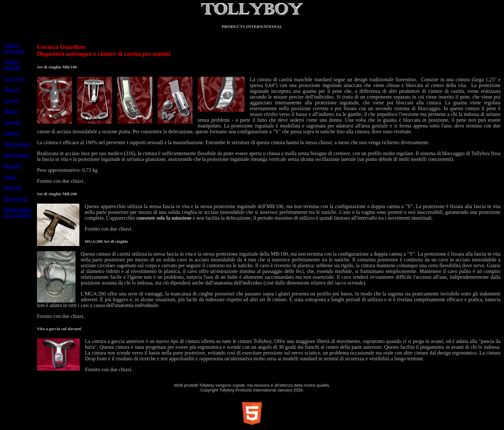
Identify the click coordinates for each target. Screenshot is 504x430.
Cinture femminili (14, 48)
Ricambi (12, 166)
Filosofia (13, 188)
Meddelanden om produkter (18, 212)
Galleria (12, 133)
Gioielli (11, 100)
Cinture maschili (12, 65)
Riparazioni (16, 199)
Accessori (14, 79)
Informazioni (17, 144)
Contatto (12, 122)
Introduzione (17, 155)
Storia (10, 177)
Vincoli (11, 89)
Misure (11, 111)
